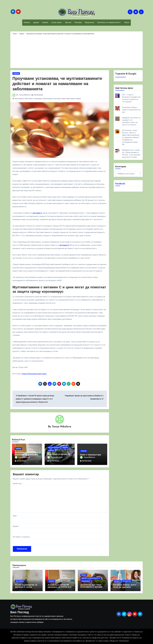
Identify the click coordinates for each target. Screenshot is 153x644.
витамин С (37, 213)
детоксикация (54, 447)
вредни (117, 581)
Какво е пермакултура (90, 455)
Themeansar (124, 641)
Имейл (16, 526)
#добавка (38, 99)
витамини (20, 581)
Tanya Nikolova (25, 95)
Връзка (68, 23)
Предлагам (89, 23)
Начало (27, 23)
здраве (36, 23)
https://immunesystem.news (34, 374)
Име (15, 516)
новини (45, 23)
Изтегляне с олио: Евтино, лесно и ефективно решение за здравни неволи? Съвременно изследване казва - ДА (131, 137)
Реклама (78, 23)
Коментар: (18, 484)
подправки (86, 581)
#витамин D (19, 99)
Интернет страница (21, 537)
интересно (127, 581)
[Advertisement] (77, 51)
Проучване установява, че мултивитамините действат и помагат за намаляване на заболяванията (57, 84)
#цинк (78, 99)
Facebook (120, 184)
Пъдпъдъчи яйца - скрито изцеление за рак (131, 110)
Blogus (113, 641)
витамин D (64, 245)
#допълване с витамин (52, 99)
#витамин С (29, 99)
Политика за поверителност (109, 23)
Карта (126, 23)
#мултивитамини (69, 99)
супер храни (56, 23)
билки (84, 575)
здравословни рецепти (91, 578)
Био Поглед (20, 612)
